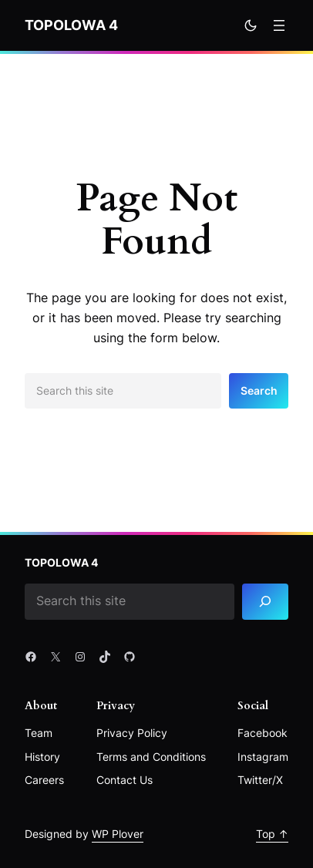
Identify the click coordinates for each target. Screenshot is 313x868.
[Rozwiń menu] (279, 25)
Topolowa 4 (71, 25)
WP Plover (118, 834)
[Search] (265, 602)
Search (259, 390)
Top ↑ (272, 834)
